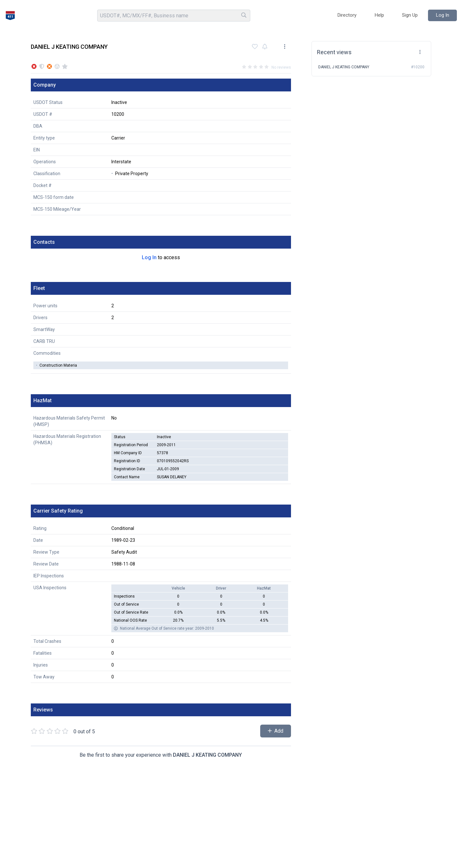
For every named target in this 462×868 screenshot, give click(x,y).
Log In (149, 257)
